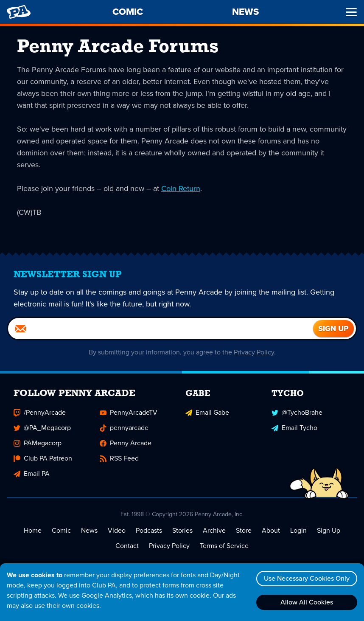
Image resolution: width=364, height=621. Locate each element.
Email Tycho (294, 428)
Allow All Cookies (307, 602)
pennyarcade (124, 428)
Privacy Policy (254, 352)
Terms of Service (224, 546)
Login (298, 530)
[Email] (161, 329)
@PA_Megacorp (42, 428)
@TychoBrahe (297, 412)
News (89, 530)
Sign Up (329, 530)
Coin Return (181, 188)
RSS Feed (119, 458)
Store (244, 530)
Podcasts (149, 530)
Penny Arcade (126, 443)
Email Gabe (207, 412)
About (271, 530)
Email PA (32, 473)
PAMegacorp (38, 443)
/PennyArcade (40, 412)
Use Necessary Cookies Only (307, 578)
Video (117, 530)
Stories (182, 530)
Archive (214, 530)
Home (33, 530)
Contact (127, 546)
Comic (61, 530)
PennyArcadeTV (129, 412)
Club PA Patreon (43, 458)
